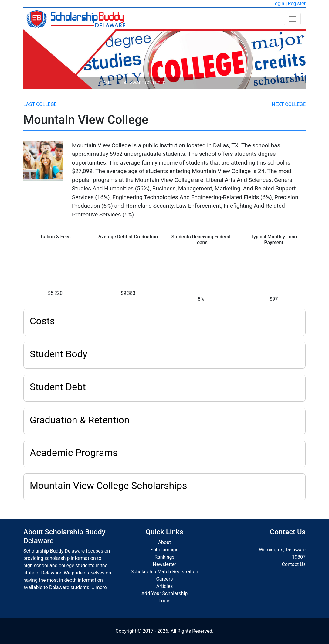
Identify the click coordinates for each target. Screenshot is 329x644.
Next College (289, 104)
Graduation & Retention (80, 420)
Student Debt (58, 387)
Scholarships (164, 550)
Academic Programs (74, 453)
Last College (40, 104)
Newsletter (165, 564)
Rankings (164, 557)
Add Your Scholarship (165, 593)
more (101, 587)
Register (297, 3)
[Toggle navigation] (292, 19)
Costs (42, 321)
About (165, 542)
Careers (164, 579)
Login (278, 3)
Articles (164, 586)
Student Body (59, 354)
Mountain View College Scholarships (108, 486)
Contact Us (294, 564)
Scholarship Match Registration (164, 572)
